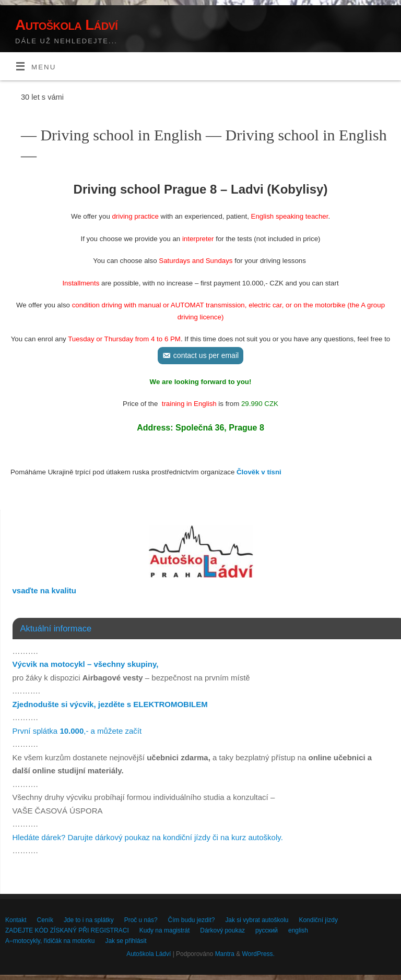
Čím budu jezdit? (192, 920)
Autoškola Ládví (66, 25)
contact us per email (206, 355)
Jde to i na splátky (89, 920)
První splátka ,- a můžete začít (77, 731)
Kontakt (16, 920)
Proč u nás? (141, 920)
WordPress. (258, 954)
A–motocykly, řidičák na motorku (50, 941)
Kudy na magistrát (164, 930)
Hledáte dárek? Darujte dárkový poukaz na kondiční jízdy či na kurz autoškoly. (148, 837)
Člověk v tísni (259, 472)
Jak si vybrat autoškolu (257, 920)
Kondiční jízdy (318, 920)
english (298, 930)
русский (267, 930)
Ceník (45, 920)
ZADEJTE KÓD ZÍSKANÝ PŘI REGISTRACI (67, 930)
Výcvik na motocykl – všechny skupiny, (86, 664)
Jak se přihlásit (126, 941)
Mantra (225, 954)
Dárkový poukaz (222, 930)
